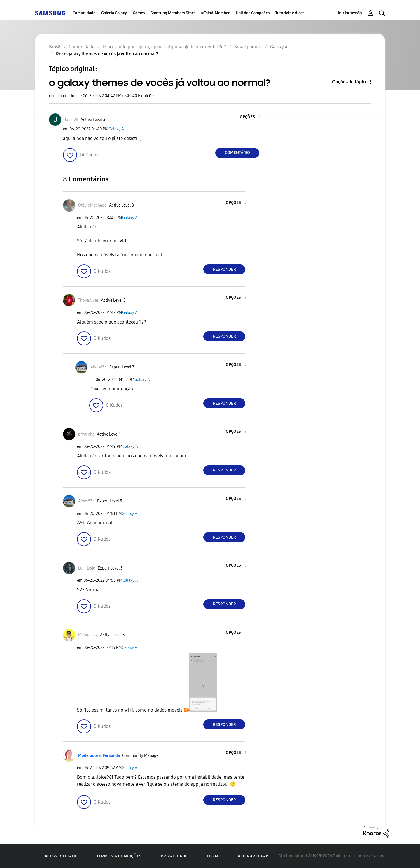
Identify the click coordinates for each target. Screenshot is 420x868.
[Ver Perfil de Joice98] (71, 120)
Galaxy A (116, 129)
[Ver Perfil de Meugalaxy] (88, 635)
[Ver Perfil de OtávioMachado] (92, 205)
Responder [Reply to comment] (224, 269)
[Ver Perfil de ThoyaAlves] (88, 300)
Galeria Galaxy (114, 13)
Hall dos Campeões (253, 13)
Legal (213, 856)
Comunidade (84, 13)
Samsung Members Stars (173, 13)
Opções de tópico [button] (350, 82)
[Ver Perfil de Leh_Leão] (87, 568)
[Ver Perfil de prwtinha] (86, 434)
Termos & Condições (119, 856)
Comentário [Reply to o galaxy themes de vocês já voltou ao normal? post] (237, 153)
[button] (249, 117)
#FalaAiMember (215, 13)
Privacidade (174, 856)
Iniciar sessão (350, 13)
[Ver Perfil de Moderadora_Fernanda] (99, 756)
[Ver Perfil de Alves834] (99, 367)
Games (139, 13)
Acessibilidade (61, 856)
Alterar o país (254, 856)
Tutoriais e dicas (290, 13)
